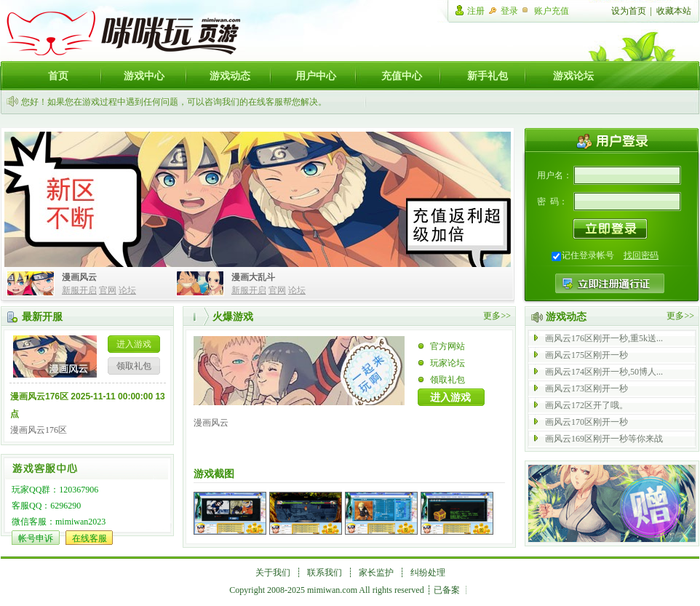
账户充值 (552, 11)
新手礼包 (488, 76)
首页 (58, 76)
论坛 (127, 290)
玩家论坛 (448, 363)
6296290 (65, 506)
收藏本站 (674, 11)
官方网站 (448, 346)
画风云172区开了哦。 (586, 405)
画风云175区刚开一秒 (586, 355)
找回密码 (641, 255)
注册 (476, 11)
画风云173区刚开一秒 (586, 388)
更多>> (497, 316)
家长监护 (376, 573)
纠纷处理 (428, 573)
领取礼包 (134, 366)
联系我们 (325, 573)
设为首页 (629, 11)
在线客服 (90, 538)
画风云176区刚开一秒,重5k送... (604, 338)
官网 (108, 290)
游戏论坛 (573, 76)
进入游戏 (134, 344)
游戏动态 (230, 76)
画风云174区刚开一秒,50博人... (604, 372)
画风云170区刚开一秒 (586, 422)
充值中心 (402, 76)
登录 (509, 11)
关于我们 (273, 573)
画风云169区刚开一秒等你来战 (604, 439)
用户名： (554, 175)
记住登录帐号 (588, 255)
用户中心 (316, 76)
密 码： (552, 202)
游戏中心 (144, 76)
